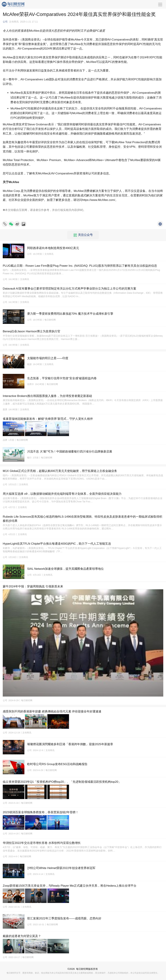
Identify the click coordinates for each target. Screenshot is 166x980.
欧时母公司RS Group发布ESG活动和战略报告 (57, 764)
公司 (5, 22)
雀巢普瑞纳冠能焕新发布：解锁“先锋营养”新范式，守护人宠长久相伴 (48, 419)
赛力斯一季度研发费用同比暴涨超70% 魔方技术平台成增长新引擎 (70, 314)
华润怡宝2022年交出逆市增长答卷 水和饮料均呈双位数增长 (42, 843)
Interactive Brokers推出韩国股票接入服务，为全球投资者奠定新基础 (47, 396)
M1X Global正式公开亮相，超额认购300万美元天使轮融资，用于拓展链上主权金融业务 (60, 471)
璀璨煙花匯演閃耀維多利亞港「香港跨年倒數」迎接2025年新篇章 (70, 744)
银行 (29, 458)
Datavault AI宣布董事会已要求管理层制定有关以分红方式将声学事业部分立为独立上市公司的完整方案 (70, 289)
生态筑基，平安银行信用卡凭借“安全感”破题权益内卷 (62, 378)
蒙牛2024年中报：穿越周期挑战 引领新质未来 (33, 586)
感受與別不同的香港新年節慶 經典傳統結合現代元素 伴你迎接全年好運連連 (52, 711)
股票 (5, 409)
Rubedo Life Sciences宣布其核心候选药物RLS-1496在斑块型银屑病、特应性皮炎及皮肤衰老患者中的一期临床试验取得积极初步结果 (82, 519)
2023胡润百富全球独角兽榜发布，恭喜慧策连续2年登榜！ (41, 812)
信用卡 (31, 384)
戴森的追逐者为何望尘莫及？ (22, 936)
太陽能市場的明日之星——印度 (48, 358)
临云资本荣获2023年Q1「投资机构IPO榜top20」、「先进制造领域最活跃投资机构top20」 (62, 782)
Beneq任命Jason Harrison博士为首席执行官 (32, 331)
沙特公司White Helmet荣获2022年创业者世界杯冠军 (61, 868)
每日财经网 (82, 969)
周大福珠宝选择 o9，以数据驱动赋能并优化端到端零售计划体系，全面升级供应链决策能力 (62, 494)
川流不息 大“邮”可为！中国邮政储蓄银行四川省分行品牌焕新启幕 (70, 452)
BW (80, 210)
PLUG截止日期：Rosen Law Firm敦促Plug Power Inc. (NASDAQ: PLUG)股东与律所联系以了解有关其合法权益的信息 (80, 266)
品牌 (5, 440)
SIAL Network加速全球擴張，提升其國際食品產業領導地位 (65, 569)
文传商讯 (14, 22)
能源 (29, 364)
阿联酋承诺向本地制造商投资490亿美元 (53, 248)
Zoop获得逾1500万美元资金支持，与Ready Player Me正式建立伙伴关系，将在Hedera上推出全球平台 (70, 886)
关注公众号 (83, 235)
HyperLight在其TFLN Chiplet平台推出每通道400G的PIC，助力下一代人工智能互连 (57, 544)
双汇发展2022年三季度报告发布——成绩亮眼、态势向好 (64, 918)
